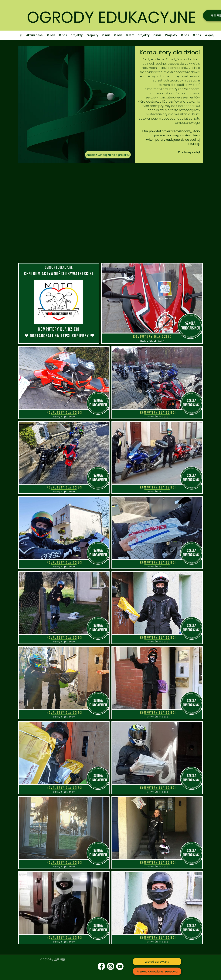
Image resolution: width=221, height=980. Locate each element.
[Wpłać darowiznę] (157, 962)
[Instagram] (111, 966)
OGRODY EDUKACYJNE (111, 17)
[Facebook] (101, 966)
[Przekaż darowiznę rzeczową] (157, 971)
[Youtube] (120, 966)
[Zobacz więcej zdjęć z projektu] (108, 155)
